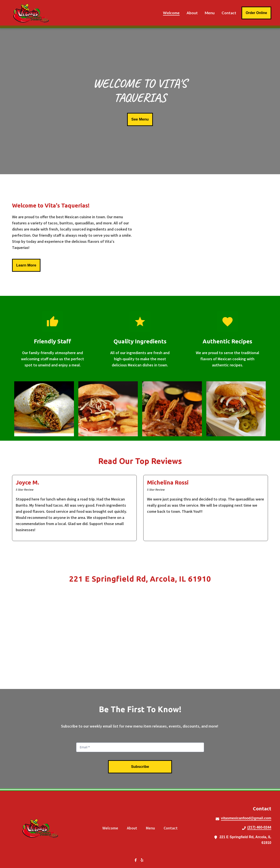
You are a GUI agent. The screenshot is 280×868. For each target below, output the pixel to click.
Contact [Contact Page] (229, 13)
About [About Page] (192, 13)
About (133, 828)
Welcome (112, 828)
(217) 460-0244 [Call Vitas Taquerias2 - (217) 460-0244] (259, 827)
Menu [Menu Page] (210, 13)
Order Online (256, 13)
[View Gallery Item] (44, 409)
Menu (152, 828)
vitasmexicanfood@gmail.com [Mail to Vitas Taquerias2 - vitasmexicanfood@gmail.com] (246, 818)
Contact (172, 828)
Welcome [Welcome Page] (171, 13)
